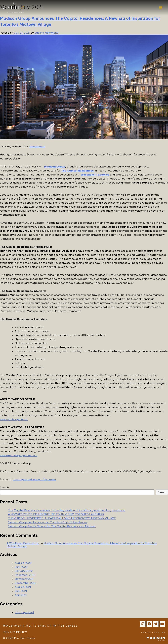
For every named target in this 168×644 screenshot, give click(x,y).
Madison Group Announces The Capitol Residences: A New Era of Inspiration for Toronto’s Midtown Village (82, 544)
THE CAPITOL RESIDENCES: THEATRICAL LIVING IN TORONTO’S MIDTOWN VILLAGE (62, 518)
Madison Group (55, 166)
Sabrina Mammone (46, 33)
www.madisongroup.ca (14, 419)
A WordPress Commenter (23, 543)
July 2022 (21, 567)
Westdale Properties (95, 174)
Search (4, 487)
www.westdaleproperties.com (19, 455)
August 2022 (23, 563)
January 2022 (24, 571)
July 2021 (21, 591)
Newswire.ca (37, 146)
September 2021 (26, 583)
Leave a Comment (44, 479)
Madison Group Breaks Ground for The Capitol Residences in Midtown (52, 526)
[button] (160, 8)
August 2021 (23, 587)
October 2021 (24, 579)
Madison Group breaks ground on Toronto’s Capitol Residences (48, 522)
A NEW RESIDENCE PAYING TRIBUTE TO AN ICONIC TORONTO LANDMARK (56, 514)
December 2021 (25, 575)
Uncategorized (22, 479)
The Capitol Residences (77, 170)
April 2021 (21, 595)
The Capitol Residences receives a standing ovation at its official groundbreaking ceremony (66, 510)
